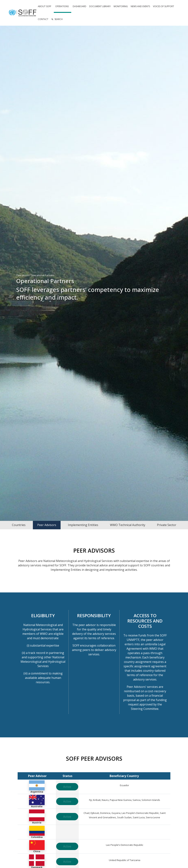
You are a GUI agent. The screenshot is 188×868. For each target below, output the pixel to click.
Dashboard (79, 6)
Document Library (100, 6)
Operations (62, 6)
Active (67, 787)
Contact (43, 19)
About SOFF (45, 6)
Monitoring (121, 6)
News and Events (140, 6)
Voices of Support (163, 6)
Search (59, 19)
